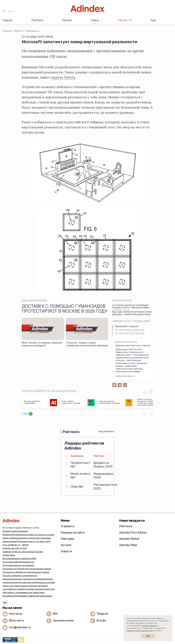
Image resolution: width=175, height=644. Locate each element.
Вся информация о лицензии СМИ (19, 558)
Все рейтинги (106, 432)
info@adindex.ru (20, 628)
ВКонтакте (16, 621)
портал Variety (63, 77)
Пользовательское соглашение (18, 565)
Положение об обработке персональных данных (27, 569)
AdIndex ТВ (125, 20)
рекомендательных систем (140, 631)
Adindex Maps (128, 545)
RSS (55, 614)
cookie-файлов (150, 626)
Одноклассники (63, 621)
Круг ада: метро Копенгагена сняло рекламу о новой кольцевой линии (132, 313)
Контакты (16, 614)
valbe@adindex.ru (125, 376)
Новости (19, 31)
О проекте (68, 526)
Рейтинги (126, 526)
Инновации (33, 31)
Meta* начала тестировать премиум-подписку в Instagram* (42, 344)
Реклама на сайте (73, 533)
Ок (148, 636)
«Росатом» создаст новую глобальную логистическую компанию (87, 344)
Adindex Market (129, 539)
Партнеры (68, 539)
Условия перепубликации (15, 531)
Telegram (102, 614)
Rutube (101, 621)
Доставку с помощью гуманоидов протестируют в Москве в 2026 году (64, 309)
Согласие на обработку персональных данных (26, 572)
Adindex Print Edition (133, 533)
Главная (7, 31)
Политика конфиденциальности (18, 562)
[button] (151, 391)
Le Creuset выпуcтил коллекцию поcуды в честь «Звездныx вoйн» (131, 307)
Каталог (66, 545)
